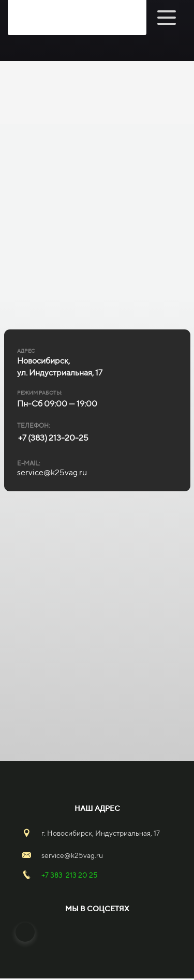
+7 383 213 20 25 (70, 875)
